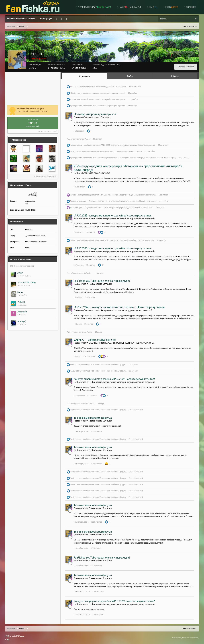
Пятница (74, 195)
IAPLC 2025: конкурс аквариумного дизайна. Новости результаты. (128, 145)
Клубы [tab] (130, 76)
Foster (88, 139)
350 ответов (90, 297)
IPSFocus (20, 636)
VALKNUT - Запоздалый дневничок (95, 340)
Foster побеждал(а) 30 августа (31, 108)
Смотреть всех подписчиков (46, 176)
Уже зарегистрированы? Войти (22, 19)
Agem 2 (70, 273)
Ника (72, 207)
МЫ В (171, 7)
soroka (73, 99)
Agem (20, 273)
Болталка (105, 117)
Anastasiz (22, 312)
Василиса (74, 201)
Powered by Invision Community (186, 638)
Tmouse (70, 332)
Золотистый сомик (27, 282)
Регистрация (46, 19)
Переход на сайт (94, 7)
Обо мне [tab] (175, 76)
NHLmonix (71, 404)
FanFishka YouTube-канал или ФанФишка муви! (102, 281)
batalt (20, 292)
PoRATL (21, 302)
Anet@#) (22, 321)
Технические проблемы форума (113, 365)
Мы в (153, 7)
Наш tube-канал (130, 7)
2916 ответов (89, 356)
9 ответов (91, 232)
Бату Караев (75, 151)
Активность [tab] (85, 76)
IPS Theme (9, 636)
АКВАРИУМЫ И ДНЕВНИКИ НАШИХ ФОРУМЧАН (131, 343)
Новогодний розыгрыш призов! (114, 87)
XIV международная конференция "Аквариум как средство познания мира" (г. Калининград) (137, 158)
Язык (8, 639)
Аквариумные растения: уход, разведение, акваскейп (129, 218)
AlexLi (73, 93)
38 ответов (92, 396)
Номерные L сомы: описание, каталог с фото (123, 151)
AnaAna (73, 87)
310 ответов (96, 431)
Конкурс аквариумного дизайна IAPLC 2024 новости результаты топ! (114, 379)
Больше (191, 7)
